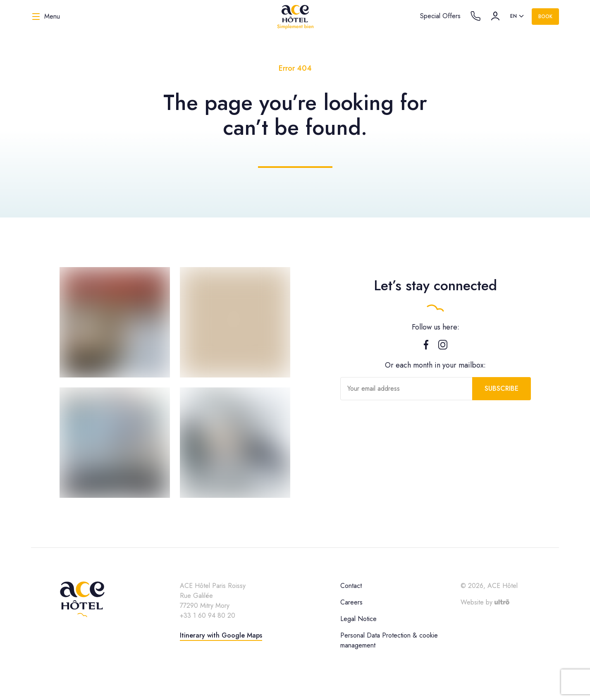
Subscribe (502, 388)
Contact (351, 586)
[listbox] (518, 17)
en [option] (514, 16)
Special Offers (440, 16)
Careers (351, 602)
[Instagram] (443, 346)
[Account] (495, 16)
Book (545, 17)
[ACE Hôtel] (295, 17)
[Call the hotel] (475, 16)
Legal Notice (358, 619)
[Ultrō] (502, 602)
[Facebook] (426, 346)
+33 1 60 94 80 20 (208, 615)
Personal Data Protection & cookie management (389, 640)
